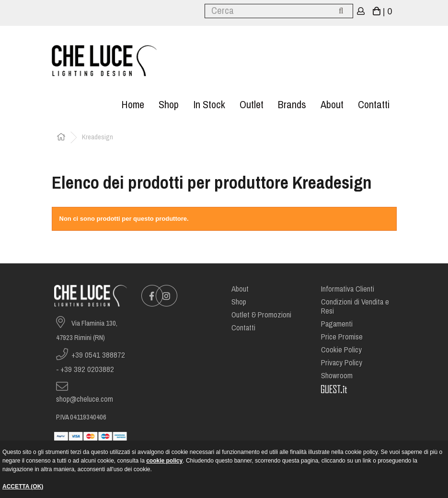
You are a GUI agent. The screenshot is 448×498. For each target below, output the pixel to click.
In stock (209, 105)
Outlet (252, 105)
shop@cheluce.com (85, 399)
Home (133, 105)
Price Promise (342, 337)
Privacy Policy (342, 363)
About (332, 105)
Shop (169, 105)
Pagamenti (337, 324)
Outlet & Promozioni (261, 315)
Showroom (337, 376)
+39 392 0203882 (87, 369)
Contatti (374, 105)
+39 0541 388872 (98, 355)
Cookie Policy (341, 350)
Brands (292, 105)
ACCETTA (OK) (23, 487)
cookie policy (164, 461)
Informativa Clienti (348, 289)
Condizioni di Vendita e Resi (355, 306)
